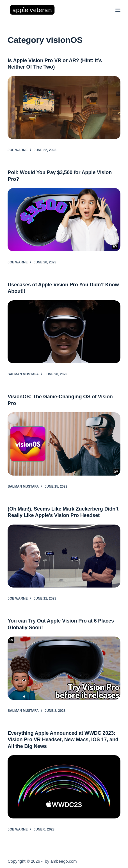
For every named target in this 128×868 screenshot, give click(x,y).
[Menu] (118, 10)
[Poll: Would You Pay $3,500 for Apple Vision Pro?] (64, 220)
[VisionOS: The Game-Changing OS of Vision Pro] (64, 444)
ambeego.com (64, 861)
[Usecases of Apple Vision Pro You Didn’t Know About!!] (64, 332)
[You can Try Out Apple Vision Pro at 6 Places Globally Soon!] (64, 668)
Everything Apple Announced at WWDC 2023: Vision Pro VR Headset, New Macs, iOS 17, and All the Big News (63, 740)
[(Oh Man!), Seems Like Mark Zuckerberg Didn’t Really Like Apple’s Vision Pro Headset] (64, 556)
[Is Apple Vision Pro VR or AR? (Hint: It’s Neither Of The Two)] (64, 108)
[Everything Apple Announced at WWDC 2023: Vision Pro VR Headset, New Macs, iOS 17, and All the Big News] (64, 787)
